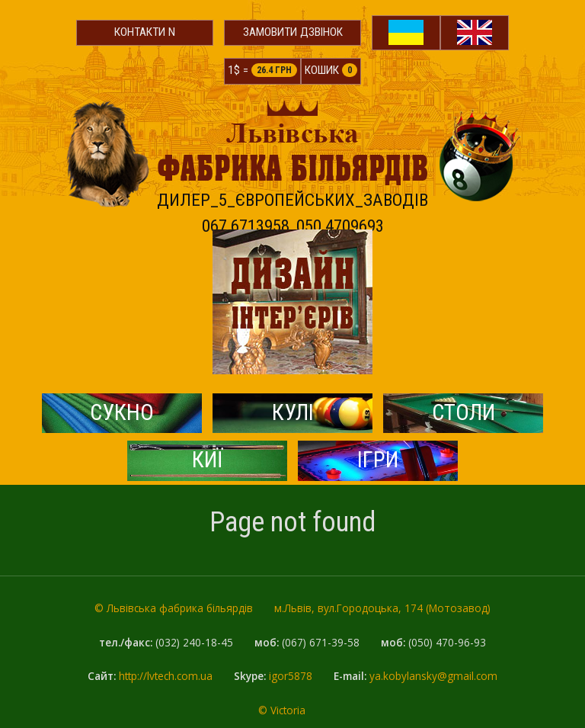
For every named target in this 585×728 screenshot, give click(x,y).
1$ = (262, 70)
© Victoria (282, 710)
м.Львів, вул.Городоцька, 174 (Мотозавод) (382, 608)
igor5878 (291, 676)
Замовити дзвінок (293, 32)
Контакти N (145, 32)
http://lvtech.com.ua (166, 676)
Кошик (331, 70)
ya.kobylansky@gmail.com (433, 676)
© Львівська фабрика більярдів (174, 608)
